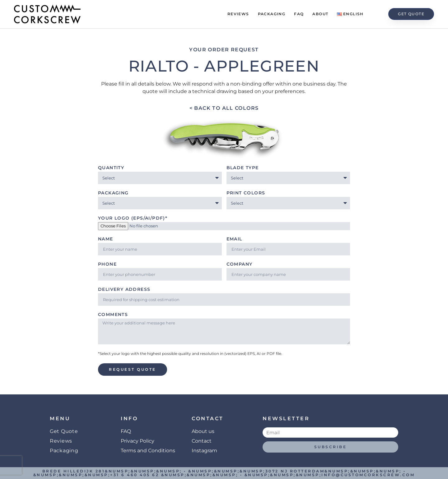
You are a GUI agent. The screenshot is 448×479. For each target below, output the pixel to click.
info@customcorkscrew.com (368, 475)
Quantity (111, 168)
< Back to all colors (224, 108)
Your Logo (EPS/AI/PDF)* (133, 218)
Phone (107, 264)
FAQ (299, 14)
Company (240, 264)
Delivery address (124, 290)
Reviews (238, 14)
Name (106, 239)
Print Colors (246, 193)
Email (234, 239)
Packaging (272, 14)
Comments (113, 315)
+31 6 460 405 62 (135, 475)
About (320, 14)
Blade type (243, 168)
